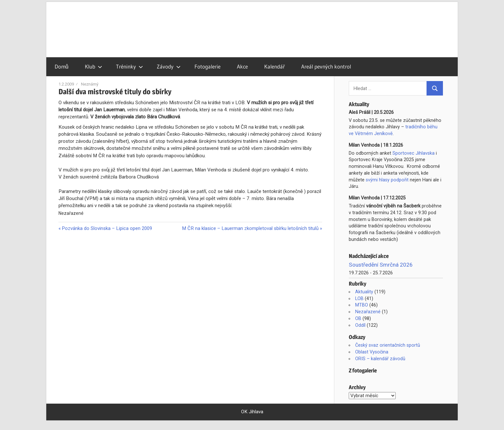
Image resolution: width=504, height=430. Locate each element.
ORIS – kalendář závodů (380, 359)
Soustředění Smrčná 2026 (381, 265)
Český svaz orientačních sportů (388, 345)
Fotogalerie (207, 66)
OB (358, 318)
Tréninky (130, 66)
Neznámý (90, 84)
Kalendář (274, 66)
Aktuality (364, 292)
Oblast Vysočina (372, 352)
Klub (94, 66)
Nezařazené (368, 312)
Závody (169, 66)
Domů (62, 66)
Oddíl (360, 325)
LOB (359, 298)
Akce (242, 66)
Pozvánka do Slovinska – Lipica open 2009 (107, 228)
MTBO (362, 305)
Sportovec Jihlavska (414, 153)
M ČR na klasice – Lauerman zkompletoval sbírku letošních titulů (250, 228)
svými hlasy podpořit (387, 180)
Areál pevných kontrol (326, 66)
